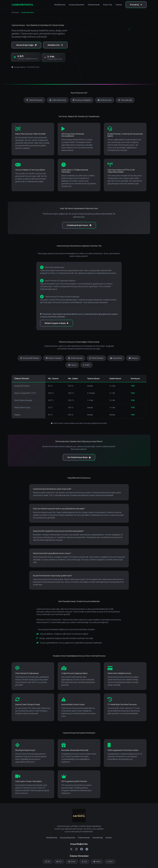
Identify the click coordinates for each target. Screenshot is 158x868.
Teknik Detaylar (34, 100)
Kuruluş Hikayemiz (77, 5)
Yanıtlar (119, 5)
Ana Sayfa (15, 12)
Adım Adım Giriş (58, 100)
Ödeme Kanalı (94, 5)
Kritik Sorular (105, 100)
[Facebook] (82, 849)
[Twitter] (71, 849)
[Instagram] (76, 849)
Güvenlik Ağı (125, 100)
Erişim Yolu (108, 5)
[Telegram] (87, 849)
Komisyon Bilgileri (82, 100)
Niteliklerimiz (60, 5)
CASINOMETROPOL (22, 5)
